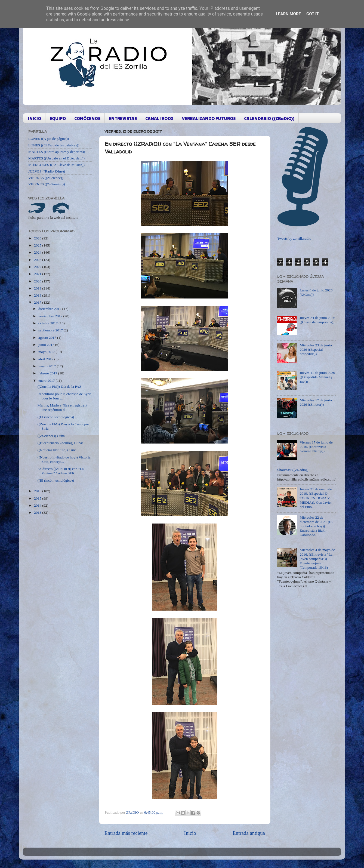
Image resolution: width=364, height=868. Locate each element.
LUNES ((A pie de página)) (49, 139)
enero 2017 (47, 381)
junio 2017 (47, 345)
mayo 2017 (47, 352)
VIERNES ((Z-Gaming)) (47, 184)
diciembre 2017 (50, 309)
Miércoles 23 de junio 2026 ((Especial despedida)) (316, 350)
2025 (38, 245)
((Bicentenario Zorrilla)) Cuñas (61, 443)
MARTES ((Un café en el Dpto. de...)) (56, 158)
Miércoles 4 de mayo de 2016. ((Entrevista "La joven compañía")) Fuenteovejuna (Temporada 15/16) (317, 559)
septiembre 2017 (51, 330)
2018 (38, 295)
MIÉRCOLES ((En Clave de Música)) (56, 165)
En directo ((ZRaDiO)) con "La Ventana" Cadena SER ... (61, 471)
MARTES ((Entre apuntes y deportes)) (57, 152)
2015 (38, 498)
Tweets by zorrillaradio (294, 238)
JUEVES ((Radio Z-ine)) (47, 171)
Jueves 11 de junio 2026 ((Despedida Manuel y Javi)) (317, 377)
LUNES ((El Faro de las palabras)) (54, 145)
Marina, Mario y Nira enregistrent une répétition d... (62, 407)
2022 (38, 267)
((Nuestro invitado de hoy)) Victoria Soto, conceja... (64, 459)
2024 (38, 252)
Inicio (190, 833)
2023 (38, 260)
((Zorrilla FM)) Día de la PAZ (60, 387)
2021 (38, 274)
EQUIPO (58, 118)
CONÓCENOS (87, 118)
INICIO (35, 118)
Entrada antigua (249, 833)
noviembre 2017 (51, 316)
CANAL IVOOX (159, 118)
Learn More (288, 14)
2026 (38, 238)
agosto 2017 (48, 338)
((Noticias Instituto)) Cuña (57, 450)
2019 (38, 288)
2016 (38, 491)
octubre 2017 (48, 323)
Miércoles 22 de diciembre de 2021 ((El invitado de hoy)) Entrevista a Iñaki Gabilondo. (317, 526)
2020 (38, 281)
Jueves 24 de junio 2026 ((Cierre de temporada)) (317, 320)
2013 (38, 513)
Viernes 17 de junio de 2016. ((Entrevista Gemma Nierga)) (316, 447)
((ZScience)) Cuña (51, 436)
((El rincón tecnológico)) (56, 417)
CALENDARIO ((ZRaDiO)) (269, 118)
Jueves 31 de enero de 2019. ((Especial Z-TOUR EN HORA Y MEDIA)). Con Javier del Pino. (316, 498)
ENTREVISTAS (123, 118)
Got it (313, 14)
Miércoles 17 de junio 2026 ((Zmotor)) (316, 402)
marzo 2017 (47, 366)
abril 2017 (46, 359)
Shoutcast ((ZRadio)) (293, 470)
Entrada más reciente (126, 833)
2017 (38, 302)
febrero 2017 (48, 373)
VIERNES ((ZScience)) (46, 178)
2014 (38, 505)
